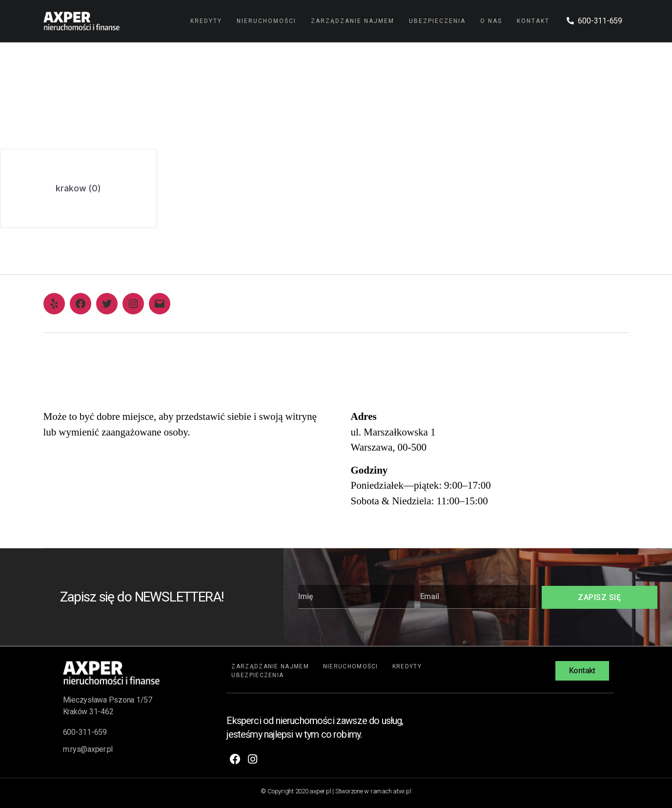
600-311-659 (85, 732)
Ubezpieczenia (437, 21)
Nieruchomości (266, 21)
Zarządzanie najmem (353, 21)
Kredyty (206, 21)
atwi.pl (402, 791)
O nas (491, 21)
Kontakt (533, 21)
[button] (582, 671)
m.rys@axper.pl (88, 749)
